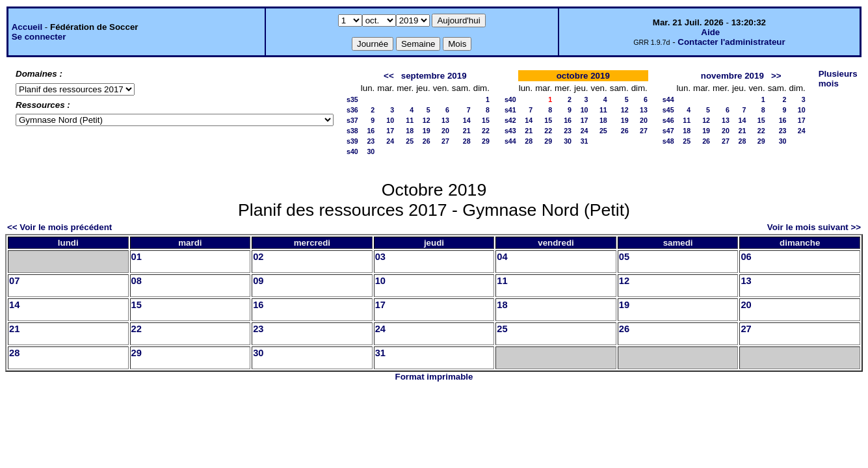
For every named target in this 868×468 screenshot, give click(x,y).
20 (445, 131)
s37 (352, 120)
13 (445, 120)
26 (427, 141)
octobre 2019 (583, 76)
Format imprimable (434, 377)
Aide (710, 32)
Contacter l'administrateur (731, 42)
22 (486, 131)
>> (776, 76)
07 (14, 281)
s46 (668, 120)
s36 (352, 110)
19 (427, 131)
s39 (352, 141)
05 (624, 257)
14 (467, 120)
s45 (668, 110)
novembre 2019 (732, 76)
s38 (352, 131)
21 (467, 131)
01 (137, 257)
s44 (510, 141)
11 (410, 120)
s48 (668, 141)
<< (389, 76)
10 (390, 120)
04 (502, 257)
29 (486, 141)
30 (371, 151)
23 (371, 141)
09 (258, 281)
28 (467, 141)
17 (390, 131)
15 (486, 120)
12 (427, 120)
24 (390, 141)
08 (137, 281)
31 (585, 141)
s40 (352, 151)
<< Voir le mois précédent (59, 227)
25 (410, 141)
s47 (668, 131)
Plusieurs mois (838, 79)
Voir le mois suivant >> (814, 227)
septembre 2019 (434, 76)
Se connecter (39, 37)
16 (371, 131)
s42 (510, 120)
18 (410, 131)
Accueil (27, 27)
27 (445, 141)
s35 (352, 99)
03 (380, 257)
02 (258, 257)
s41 (510, 110)
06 (746, 257)
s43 (510, 131)
